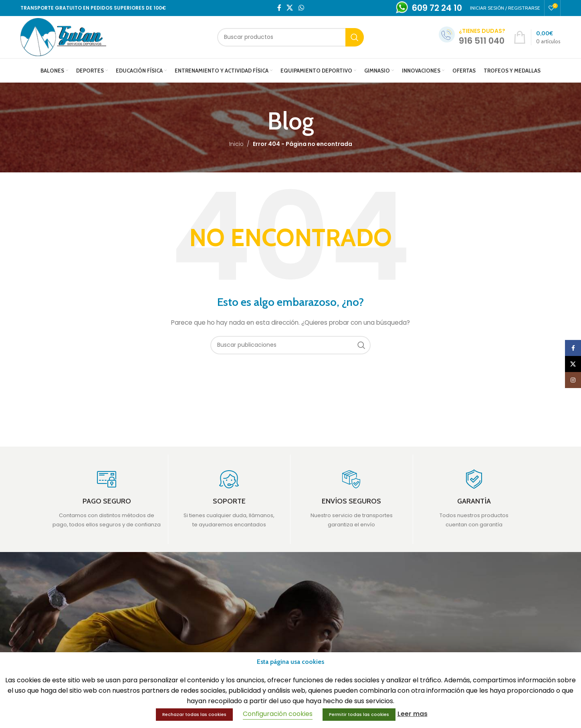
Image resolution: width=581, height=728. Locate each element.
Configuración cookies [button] (278, 714)
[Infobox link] (107, 499)
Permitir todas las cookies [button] (359, 714)
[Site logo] (63, 36)
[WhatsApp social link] (301, 8)
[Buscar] (290, 37)
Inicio (236, 144)
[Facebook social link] (279, 8)
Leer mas (413, 714)
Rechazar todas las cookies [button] (194, 714)
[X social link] (290, 8)
